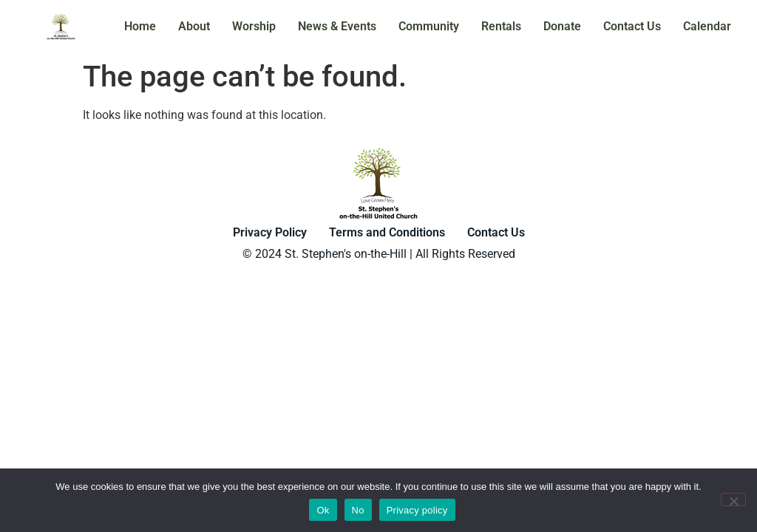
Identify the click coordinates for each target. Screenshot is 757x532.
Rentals (501, 26)
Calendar (707, 26)
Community (429, 26)
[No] (733, 499)
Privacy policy (417, 510)
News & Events (337, 26)
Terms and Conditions (387, 232)
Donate (562, 26)
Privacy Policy (270, 232)
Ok (323, 510)
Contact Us (632, 26)
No (358, 510)
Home (140, 26)
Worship (254, 26)
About (194, 26)
